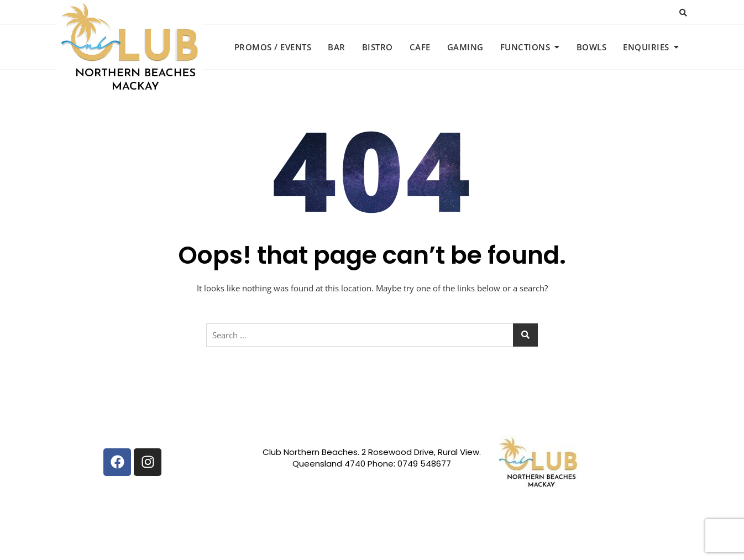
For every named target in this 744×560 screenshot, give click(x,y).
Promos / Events (273, 47)
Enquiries (646, 47)
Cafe (420, 47)
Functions (525, 47)
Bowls (592, 47)
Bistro (378, 47)
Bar (337, 47)
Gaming (465, 47)
